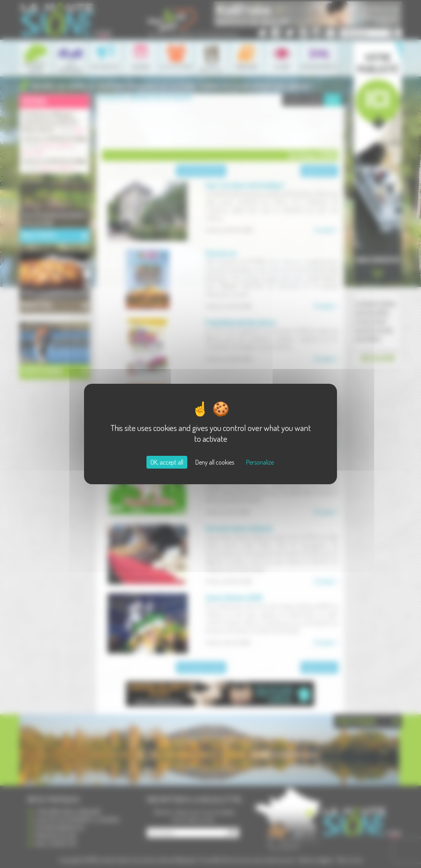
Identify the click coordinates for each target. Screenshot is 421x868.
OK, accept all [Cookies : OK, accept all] (167, 462)
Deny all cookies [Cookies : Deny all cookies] (215, 462)
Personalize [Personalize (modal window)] (260, 462)
